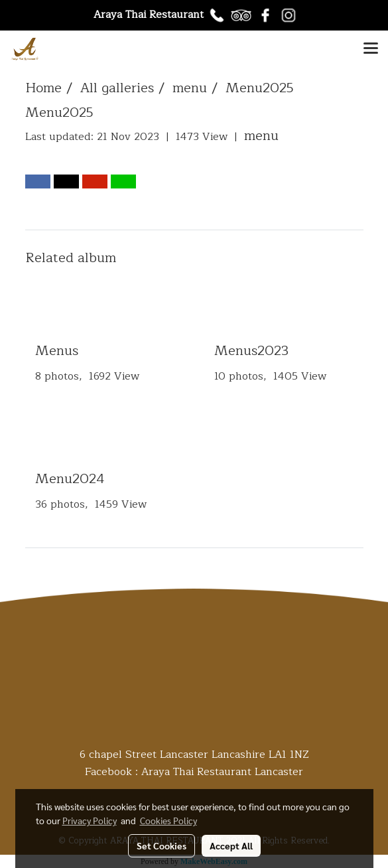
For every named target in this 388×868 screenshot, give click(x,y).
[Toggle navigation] (371, 49)
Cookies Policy (168, 820)
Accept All (231, 845)
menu (261, 136)
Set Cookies (162, 845)
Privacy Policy (90, 820)
